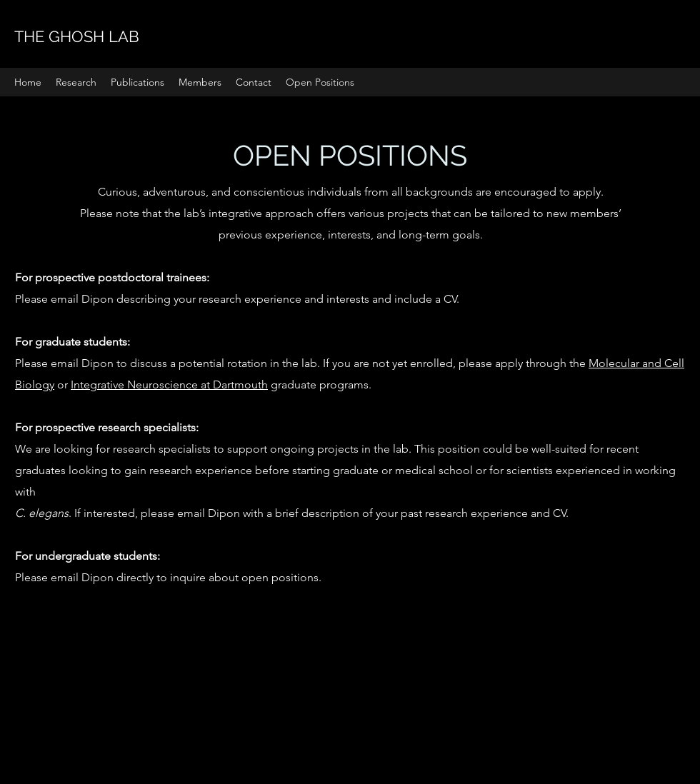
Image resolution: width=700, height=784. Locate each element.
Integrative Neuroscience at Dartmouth (169, 385)
